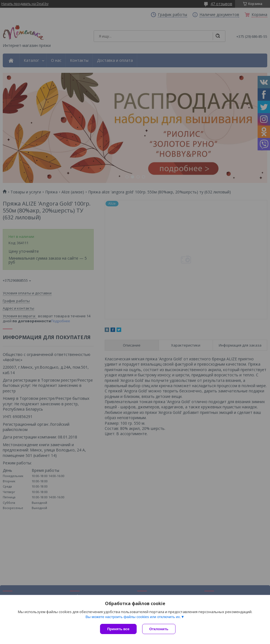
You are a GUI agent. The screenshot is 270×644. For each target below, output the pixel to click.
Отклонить (159, 629)
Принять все (118, 629)
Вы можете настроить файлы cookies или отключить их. (133, 617)
